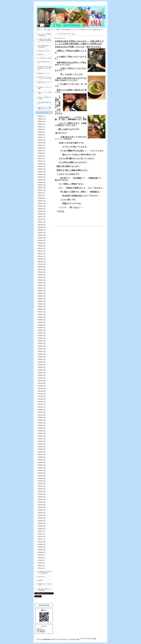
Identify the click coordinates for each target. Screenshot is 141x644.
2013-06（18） (42, 520)
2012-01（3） (42, 565)
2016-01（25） (42, 439)
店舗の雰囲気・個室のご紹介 (45, 103)
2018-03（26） (42, 370)
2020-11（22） (42, 285)
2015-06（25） (42, 457)
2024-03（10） (42, 180)
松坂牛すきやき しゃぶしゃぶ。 (45, 83)
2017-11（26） (42, 380)
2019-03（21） (42, 338)
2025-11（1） (42, 127)
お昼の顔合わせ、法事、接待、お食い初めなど (45, 572)
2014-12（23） (42, 473)
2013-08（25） (42, 515)
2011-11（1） (42, 568)
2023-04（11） (42, 209)
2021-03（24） (42, 275)
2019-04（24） (42, 335)
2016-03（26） (42, 433)
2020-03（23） (42, 306)
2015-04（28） (42, 462)
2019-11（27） (42, 317)
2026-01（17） (42, 124)
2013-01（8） (42, 534)
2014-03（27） (42, 497)
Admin (94, 638)
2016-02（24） (42, 436)
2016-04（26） (42, 431)
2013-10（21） (42, 510)
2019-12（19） (42, 314)
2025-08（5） (42, 135)
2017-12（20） (42, 378)
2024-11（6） (42, 158)
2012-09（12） (42, 544)
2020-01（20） (42, 312)
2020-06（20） (42, 298)
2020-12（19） (42, 283)
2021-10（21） (42, 256)
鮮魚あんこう (41, 54)
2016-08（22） (42, 420)
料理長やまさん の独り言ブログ (45, 585)
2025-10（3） (42, 129)
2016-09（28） (42, 417)
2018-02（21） (42, 372)
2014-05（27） (42, 491)
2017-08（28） (42, 388)
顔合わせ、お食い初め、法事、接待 (45, 98)
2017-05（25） (42, 396)
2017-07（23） (42, 391)
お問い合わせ (41, 577)
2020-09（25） (42, 291)
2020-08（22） (42, 293)
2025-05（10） (42, 143)
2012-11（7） (42, 539)
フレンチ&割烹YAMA (45, 639)
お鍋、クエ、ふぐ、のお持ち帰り (45, 93)
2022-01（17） (42, 248)
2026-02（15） (42, 121)
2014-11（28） (42, 476)
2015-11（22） (42, 444)
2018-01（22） (42, 375)
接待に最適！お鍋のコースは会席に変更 (45, 46)
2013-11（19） (42, 507)
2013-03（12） (42, 528)
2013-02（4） (42, 531)
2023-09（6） (42, 195)
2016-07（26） (42, 423)
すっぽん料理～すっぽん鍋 (45, 58)
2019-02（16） (42, 341)
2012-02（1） (42, 563)
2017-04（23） (42, 399)
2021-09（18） (42, 259)
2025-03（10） (42, 148)
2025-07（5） (42, 137)
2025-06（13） (42, 140)
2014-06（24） (42, 489)
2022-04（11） (42, 240)
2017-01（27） (42, 407)
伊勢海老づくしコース (44, 73)
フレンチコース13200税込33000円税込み (45, 35)
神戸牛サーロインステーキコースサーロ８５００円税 (45, 78)
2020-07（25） (42, 296)
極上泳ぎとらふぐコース (44, 51)
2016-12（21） (42, 409)
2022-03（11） (42, 243)
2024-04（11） (42, 177)
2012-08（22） (42, 547)
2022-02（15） (42, 246)
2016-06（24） (42, 425)
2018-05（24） (42, 365)
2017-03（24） (42, 402)
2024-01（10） (42, 185)
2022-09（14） (42, 227)
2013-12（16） (42, 505)
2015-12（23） (42, 441)
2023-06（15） (42, 203)
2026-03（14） (42, 119)
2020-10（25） (42, 288)
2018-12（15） (42, 346)
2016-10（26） (42, 415)
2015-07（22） (42, 454)
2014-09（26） (42, 481)
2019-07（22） (42, 328)
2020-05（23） (42, 301)
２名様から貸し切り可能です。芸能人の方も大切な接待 (45, 41)
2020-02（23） (42, 309)
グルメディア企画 (75, 639)
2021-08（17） (42, 261)
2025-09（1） (42, 132)
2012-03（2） (42, 560)
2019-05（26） (42, 333)
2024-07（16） (42, 169)
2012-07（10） (42, 550)
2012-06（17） (42, 552)
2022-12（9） (42, 219)
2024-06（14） (42, 172)
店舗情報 (40, 580)
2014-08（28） (42, 483)
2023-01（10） (42, 217)
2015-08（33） (42, 452)
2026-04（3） (42, 116)
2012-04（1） (42, 557)
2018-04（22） (42, 367)
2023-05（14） (42, 206)
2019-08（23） (42, 325)
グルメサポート (64, 639)
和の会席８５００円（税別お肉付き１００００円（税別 (45, 68)
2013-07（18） (42, 518)
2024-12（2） (42, 156)
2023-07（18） (42, 201)
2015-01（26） (42, 470)
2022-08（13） (42, 230)
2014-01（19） (42, 502)
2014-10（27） (42, 478)
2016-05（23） (42, 428)
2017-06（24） (42, 394)
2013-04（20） (42, 526)
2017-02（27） (42, 404)
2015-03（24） (42, 465)
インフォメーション (43, 113)
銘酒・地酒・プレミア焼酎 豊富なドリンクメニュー (46, 108)
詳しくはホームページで (68, 129)
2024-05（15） (42, 174)
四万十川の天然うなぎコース (45, 62)
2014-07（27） (42, 486)
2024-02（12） (42, 182)
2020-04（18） (42, 304)
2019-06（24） (42, 330)
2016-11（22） (42, 412)
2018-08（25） (42, 357)
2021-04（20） (42, 272)
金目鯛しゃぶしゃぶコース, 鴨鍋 (45, 88)
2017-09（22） (42, 386)
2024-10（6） (42, 161)
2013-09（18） (42, 513)
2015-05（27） (42, 460)
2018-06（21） (42, 362)
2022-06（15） (42, 235)
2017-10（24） (42, 383)
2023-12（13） (42, 187)
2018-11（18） (42, 349)
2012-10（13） (42, 542)
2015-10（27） (42, 446)
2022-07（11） (42, 232)
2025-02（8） (42, 150)
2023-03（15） (42, 211)
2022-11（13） (42, 222)
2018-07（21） (42, 359)
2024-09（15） (42, 164)
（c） (69, 639)
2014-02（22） (42, 499)
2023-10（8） (42, 193)
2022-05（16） (42, 238)
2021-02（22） (42, 277)
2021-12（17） (42, 251)
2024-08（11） (42, 166)
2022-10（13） (42, 224)
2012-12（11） (42, 536)
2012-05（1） (42, 555)
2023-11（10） (42, 190)
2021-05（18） (42, 269)
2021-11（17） (42, 254)
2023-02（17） (42, 214)
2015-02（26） (42, 468)
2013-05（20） (42, 523)
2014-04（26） (42, 494)
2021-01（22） (42, 280)
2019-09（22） (42, 322)
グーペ (90, 638)
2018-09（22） (42, 354)
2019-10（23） (42, 320)
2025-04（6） (42, 145)
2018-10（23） (42, 351)
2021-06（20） (42, 267)
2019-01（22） (42, 343)
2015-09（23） (42, 449)
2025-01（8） (42, 153)
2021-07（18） (42, 264)
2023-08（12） (42, 198)
